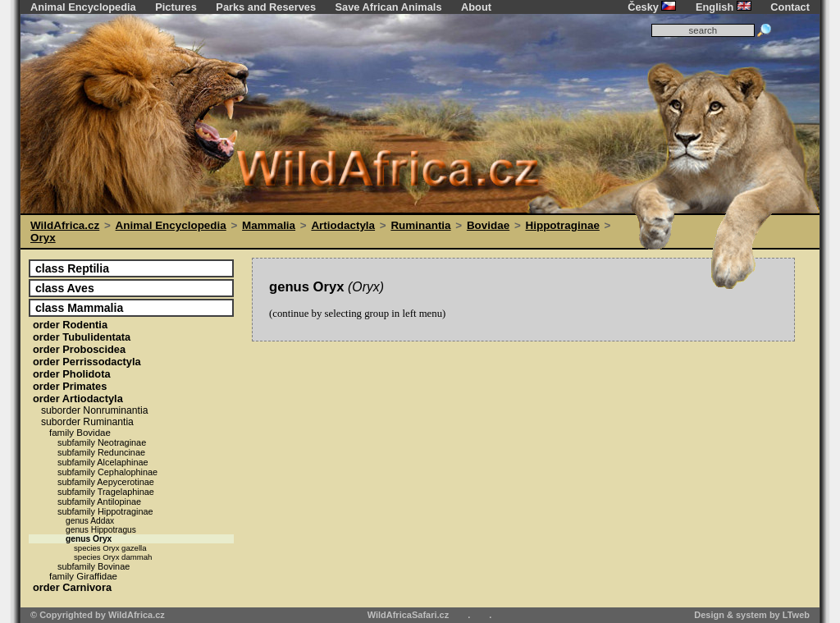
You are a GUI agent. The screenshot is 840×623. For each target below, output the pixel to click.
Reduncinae (101, 452)
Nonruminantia (94, 410)
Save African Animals (389, 7)
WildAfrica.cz (65, 225)
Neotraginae (102, 442)
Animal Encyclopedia (83, 7)
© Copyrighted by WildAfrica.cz (98, 615)
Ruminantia (420, 225)
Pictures (176, 7)
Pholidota (72, 374)
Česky (652, 7)
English (724, 7)
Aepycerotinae (106, 482)
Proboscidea (79, 349)
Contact (790, 7)
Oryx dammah (113, 557)
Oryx (43, 238)
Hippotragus (101, 530)
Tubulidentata (82, 337)
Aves (65, 288)
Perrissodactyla (87, 362)
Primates (70, 386)
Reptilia (72, 268)
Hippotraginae (563, 225)
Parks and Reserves (266, 7)
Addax (90, 521)
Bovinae (94, 566)
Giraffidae (83, 576)
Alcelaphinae (103, 462)
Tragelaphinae (106, 492)
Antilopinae (99, 502)
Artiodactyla (343, 225)
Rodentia (70, 325)
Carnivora (72, 587)
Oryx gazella (110, 548)
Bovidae (488, 225)
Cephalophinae (107, 472)
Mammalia (269, 225)
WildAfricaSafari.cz (409, 615)
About (476, 7)
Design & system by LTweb (752, 615)
